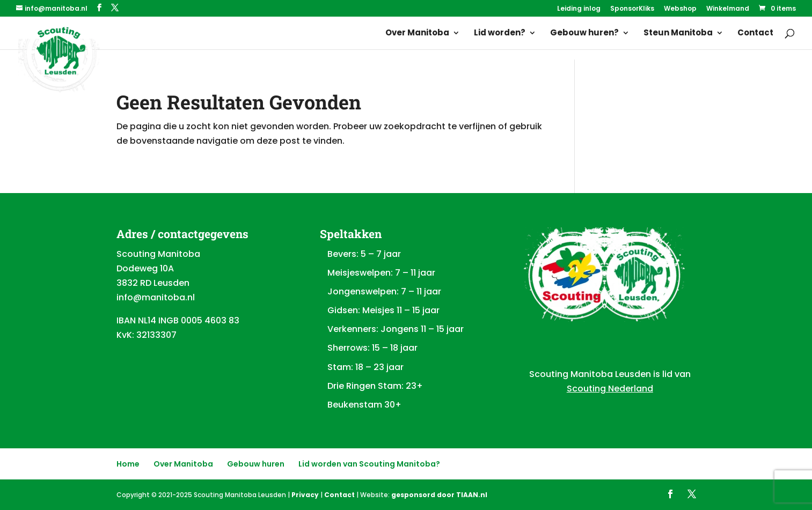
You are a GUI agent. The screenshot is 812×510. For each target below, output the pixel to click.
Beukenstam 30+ (364, 405)
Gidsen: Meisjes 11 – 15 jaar (383, 310)
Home (128, 464)
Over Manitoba (417, 34)
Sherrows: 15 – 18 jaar (372, 348)
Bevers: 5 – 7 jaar (364, 254)
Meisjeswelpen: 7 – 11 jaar (381, 273)
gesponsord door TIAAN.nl (439, 495)
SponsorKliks (632, 9)
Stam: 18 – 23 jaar (365, 367)
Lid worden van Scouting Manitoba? (369, 464)
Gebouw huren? (584, 34)
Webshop (680, 9)
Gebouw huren (256, 464)
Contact (755, 34)
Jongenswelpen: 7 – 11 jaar (384, 291)
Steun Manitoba (678, 34)
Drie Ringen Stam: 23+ (375, 386)
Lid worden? (500, 34)
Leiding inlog (579, 9)
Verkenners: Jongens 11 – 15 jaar (396, 329)
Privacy (305, 495)
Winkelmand (728, 9)
